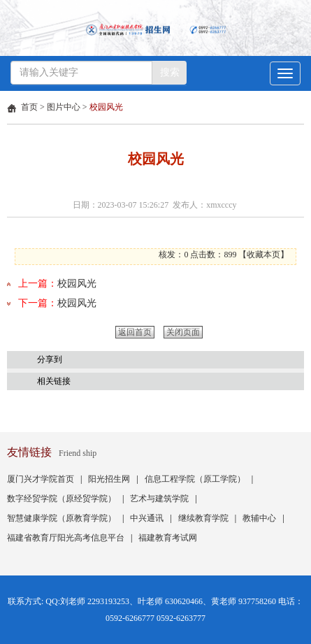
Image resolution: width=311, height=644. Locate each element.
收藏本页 (263, 255)
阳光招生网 (109, 479)
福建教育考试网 (168, 538)
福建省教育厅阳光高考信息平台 (66, 538)
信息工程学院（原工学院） (195, 479)
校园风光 (106, 107)
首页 (29, 107)
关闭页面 (183, 332)
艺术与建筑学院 (159, 499)
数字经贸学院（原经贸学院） (62, 499)
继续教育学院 (203, 518)
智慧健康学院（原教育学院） (62, 518)
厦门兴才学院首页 (41, 479)
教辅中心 (259, 518)
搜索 (170, 72)
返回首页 (135, 332)
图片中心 (64, 107)
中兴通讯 (147, 518)
